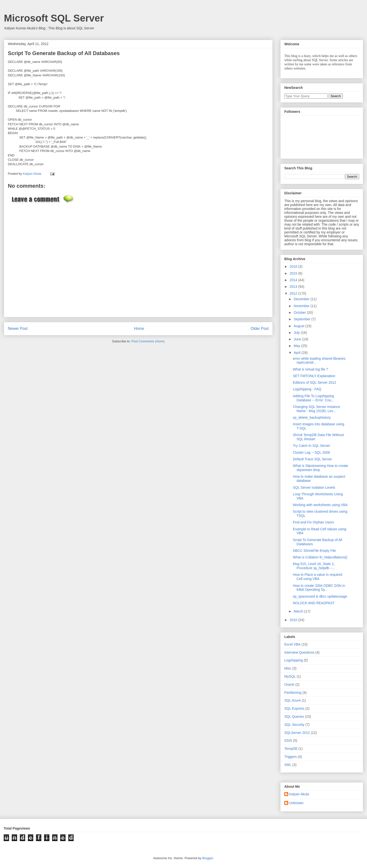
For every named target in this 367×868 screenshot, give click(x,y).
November (302, 306)
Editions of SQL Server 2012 (315, 382)
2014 (294, 280)
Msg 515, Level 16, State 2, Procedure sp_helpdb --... (314, 566)
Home (139, 329)
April (298, 353)
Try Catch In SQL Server (311, 446)
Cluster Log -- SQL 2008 (311, 452)
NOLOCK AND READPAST (314, 603)
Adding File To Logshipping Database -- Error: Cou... (313, 398)
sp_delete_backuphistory (312, 417)
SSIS (288, 741)
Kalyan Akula (299, 794)
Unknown (296, 803)
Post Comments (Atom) (148, 341)
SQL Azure (292, 700)
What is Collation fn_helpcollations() (320, 557)
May (297, 346)
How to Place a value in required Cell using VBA (318, 577)
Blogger (207, 858)
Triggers (291, 757)
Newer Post (18, 329)
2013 (294, 287)
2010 (294, 620)
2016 (294, 266)
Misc (288, 668)
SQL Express (294, 708)
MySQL (290, 676)
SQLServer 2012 (297, 733)
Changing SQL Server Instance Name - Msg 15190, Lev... (316, 409)
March (299, 611)
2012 (294, 293)
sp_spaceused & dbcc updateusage (320, 596)
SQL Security (294, 725)
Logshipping (294, 660)
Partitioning (293, 693)
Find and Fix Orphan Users (313, 522)
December (302, 299)
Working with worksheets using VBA (320, 505)
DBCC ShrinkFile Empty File (314, 551)
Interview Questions (299, 652)
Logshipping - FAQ (307, 389)
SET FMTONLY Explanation (314, 376)
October (300, 312)
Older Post (260, 329)
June (298, 339)
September (302, 319)
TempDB (291, 749)
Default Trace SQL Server (312, 459)
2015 (294, 273)
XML (288, 765)
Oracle (289, 684)
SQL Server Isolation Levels (314, 487)
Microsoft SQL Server (54, 18)
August (299, 326)
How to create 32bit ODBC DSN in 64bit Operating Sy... (319, 588)
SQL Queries (294, 717)
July (297, 333)
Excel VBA (292, 644)
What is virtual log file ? (310, 369)
